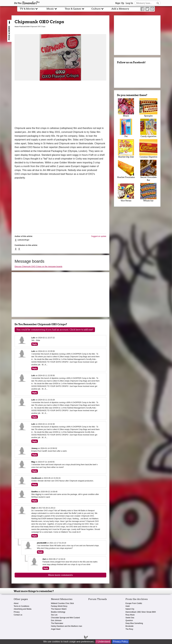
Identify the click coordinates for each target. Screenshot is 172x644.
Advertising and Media (23, 609)
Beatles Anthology (58, 612)
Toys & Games (75, 9)
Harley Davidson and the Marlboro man (67, 626)
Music (52, 9)
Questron (129, 620)
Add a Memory (120, 9)
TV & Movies (29, 9)
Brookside (129, 626)
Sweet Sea (130, 618)
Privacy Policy (120, 642)
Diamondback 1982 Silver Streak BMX (141, 612)
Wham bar (148, 192)
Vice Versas (126, 192)
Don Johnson (56, 620)
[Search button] (158, 3)
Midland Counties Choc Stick (62, 603)
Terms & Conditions (21, 606)
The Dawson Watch (59, 609)
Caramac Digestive (148, 149)
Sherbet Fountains (126, 169)
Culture (97, 9)
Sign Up (120, 3)
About (16, 603)
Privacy (17, 612)
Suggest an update (99, 236)
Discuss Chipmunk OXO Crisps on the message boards (38, 266)
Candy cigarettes (148, 128)
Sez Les (54, 615)
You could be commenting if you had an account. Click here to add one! (55, 330)
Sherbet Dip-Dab (126, 149)
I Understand (103, 642)
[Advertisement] (60, 104)
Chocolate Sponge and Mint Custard (65, 618)
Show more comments (60, 575)
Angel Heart (56, 629)
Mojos (126, 108)
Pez (126, 128)
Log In (129, 3)
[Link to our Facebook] (142, 9)
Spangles (148, 108)
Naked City (130, 609)
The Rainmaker (57, 623)
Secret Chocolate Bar (148, 171)
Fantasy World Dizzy (59, 606)
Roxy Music (130, 615)
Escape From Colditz (134, 603)
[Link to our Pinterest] (152, 9)
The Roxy (129, 629)
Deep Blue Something (134, 623)
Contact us (18, 615)
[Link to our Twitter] (147, 9)
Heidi (128, 606)
